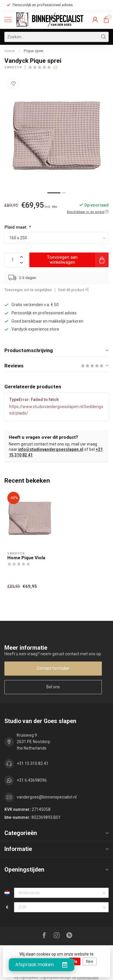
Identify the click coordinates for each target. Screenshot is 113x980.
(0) (55, 67)
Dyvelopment (88, 977)
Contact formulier (53, 668)
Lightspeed (29, 977)
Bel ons (53, 687)
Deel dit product (74, 290)
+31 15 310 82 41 (33, 763)
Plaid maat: (17, 227)
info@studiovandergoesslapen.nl (51, 449)
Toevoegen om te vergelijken (28, 290)
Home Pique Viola (26, 558)
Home (10, 51)
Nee (90, 961)
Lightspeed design (56, 977)
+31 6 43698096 (32, 780)
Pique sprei (33, 51)
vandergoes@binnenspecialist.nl (47, 797)
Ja (75, 961)
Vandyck (13, 67)
